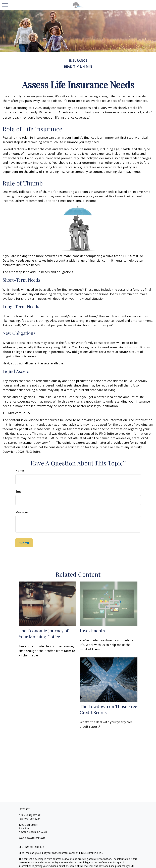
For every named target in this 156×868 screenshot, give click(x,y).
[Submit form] (24, 543)
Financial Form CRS (34, 847)
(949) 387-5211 (35, 815)
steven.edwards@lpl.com (32, 838)
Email (19, 491)
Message (22, 512)
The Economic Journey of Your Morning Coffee (44, 634)
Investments (92, 631)
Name (20, 471)
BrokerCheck (95, 853)
